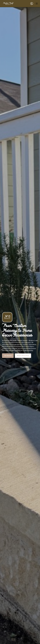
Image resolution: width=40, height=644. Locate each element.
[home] (8, 4)
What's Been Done (23, 356)
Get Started (8, 356)
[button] (36, 4)
